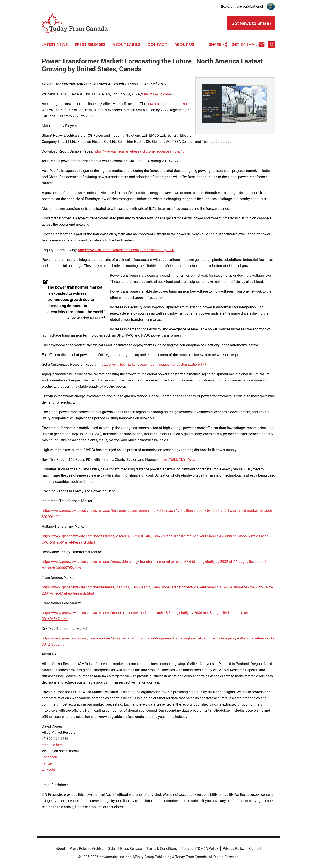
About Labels (126, 44)
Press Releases (90, 44)
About (60, 849)
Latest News (55, 44)
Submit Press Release (125, 849)
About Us (184, 44)
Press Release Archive (87, 849)
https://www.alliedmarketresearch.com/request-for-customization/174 (152, 364)
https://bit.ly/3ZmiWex (177, 460)
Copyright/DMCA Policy (200, 849)
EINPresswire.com (156, 94)
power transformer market (167, 104)
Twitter (47, 763)
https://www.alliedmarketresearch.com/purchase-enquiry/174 (126, 250)
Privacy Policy (234, 849)
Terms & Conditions (162, 849)
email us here (52, 745)
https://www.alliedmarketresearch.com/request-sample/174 (140, 151)
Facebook (49, 757)
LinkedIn (48, 769)
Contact (157, 44)
